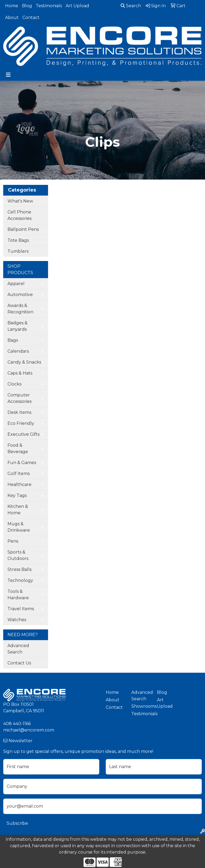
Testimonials (49, 6)
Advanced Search (18, 649)
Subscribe (17, 823)
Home (12, 6)
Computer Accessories (19, 398)
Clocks (14, 384)
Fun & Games (22, 463)
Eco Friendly (21, 423)
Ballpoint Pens (23, 229)
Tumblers (18, 251)
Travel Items (21, 609)
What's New (20, 201)
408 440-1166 (17, 724)
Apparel (16, 284)
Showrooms (141, 706)
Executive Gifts (23, 434)
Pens (13, 541)
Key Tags (17, 495)
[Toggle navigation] (8, 75)
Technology (20, 580)
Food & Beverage (18, 448)
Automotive (20, 295)
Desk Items (19, 412)
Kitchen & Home (18, 510)
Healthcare (19, 484)
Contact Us (19, 663)
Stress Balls (19, 569)
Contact (31, 17)
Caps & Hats (20, 373)
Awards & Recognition (20, 309)
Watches (17, 620)
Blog (27, 6)
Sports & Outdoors (18, 555)
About (12, 17)
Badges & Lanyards (17, 326)
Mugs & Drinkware (19, 527)
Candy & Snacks (24, 362)
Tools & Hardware (18, 595)
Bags (13, 340)
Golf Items (19, 474)
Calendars (18, 351)
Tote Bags (18, 240)
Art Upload (77, 6)
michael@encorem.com (29, 730)
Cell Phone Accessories (19, 215)
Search (131, 6)
